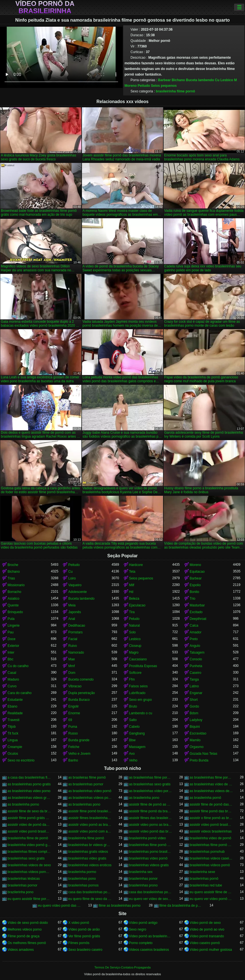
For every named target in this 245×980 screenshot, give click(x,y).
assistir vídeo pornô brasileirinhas (29, 831)
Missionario (16, 585)
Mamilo (195, 740)
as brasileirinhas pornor (86, 784)
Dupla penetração (82, 693)
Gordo (194, 706)
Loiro (72, 578)
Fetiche (74, 747)
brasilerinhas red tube (206, 885)
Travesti (13, 720)
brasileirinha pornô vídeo (147, 838)
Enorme (74, 713)
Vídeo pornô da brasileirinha (45, 7)
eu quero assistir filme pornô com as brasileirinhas (29, 899)
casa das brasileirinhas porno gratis (90, 892)
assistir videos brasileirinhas (211, 831)
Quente (13, 605)
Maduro (13, 679)
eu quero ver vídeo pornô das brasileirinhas (211, 899)
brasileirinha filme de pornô (28, 838)
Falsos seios (138, 686)
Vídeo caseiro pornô (205, 943)
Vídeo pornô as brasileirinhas (151, 936)
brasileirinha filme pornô (175, 91)
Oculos (13, 754)
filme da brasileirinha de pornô (181, 906)
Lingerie (14, 626)
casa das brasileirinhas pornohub (151, 892)
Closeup (135, 646)
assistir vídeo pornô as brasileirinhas (90, 825)
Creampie (15, 747)
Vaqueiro (75, 585)
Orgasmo (197, 747)
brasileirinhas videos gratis (149, 865)
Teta (132, 572)
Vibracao (75, 686)
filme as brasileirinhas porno (119, 906)
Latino (194, 686)
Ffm (132, 679)
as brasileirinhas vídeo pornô (90, 791)
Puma (73, 727)
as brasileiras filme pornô (87, 777)
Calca (194, 626)
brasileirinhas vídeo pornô (148, 858)
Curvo (12, 686)
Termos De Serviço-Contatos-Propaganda (122, 967)
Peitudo (144, 86)
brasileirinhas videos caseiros (211, 858)
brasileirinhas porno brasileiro (151, 852)
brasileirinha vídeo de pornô (210, 838)
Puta (11, 619)
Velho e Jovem (79, 754)
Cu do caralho (18, 666)
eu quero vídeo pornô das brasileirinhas (59, 906)
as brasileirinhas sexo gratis (150, 784)
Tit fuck (13, 733)
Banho (73, 760)
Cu (217, 80)
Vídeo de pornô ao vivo (207, 929)
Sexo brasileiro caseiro (85, 950)
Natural (135, 626)
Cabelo (134, 727)
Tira (132, 612)
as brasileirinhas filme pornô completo (151, 777)
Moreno (131, 86)
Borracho (14, 592)
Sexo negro (138, 929)
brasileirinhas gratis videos (88, 852)
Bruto (133, 706)
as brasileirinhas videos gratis (29, 798)
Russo (73, 733)
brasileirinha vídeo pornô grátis (29, 845)
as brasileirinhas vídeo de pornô (211, 784)
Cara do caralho (20, 693)
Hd (131, 592)
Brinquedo (15, 612)
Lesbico (227, 80)
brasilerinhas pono (82, 879)
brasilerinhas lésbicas (24, 879)
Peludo (134, 619)
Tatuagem (197, 652)
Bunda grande (79, 740)
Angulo (195, 646)
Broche (13, 565)
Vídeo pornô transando (207, 936)
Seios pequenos (164, 86)
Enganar (196, 693)
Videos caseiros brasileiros (149, 950)
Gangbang (137, 733)
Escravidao (198, 733)
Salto (133, 720)
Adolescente (77, 592)
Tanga (194, 679)
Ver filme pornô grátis (84, 936)
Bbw (132, 740)
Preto (194, 639)
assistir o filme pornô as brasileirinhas (211, 818)
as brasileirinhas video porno (29, 791)
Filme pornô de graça (23, 936)
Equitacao (197, 572)
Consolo (196, 659)
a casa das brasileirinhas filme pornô (29, 777)
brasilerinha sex (141, 872)
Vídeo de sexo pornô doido (28, 923)
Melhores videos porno (25, 929)
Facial (73, 639)
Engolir (73, 706)
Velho (133, 760)
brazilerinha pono (20, 892)
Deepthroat (198, 619)
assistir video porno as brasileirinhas (151, 825)
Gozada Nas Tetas (204, 754)
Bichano (178, 80)
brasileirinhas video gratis (87, 858)
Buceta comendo (81, 679)
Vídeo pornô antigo (143, 923)
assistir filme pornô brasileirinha (90, 811)
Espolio (195, 585)
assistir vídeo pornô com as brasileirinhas (90, 831)
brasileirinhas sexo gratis (26, 858)
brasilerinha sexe (202, 872)
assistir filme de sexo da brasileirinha (29, 811)
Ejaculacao (137, 605)
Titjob (12, 727)
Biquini (195, 727)
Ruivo (73, 646)
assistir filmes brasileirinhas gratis (90, 818)
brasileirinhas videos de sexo (29, 865)
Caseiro (195, 673)
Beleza (134, 599)
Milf (132, 585)
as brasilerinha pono (144, 798)
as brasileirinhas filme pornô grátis (211, 777)
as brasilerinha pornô (205, 798)
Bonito (194, 592)
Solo (132, 632)
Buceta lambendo (200, 80)
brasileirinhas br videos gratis (90, 845)
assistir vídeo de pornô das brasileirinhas (29, 825)
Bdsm (194, 713)
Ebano (12, 706)
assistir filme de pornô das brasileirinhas (211, 804)
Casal (12, 673)
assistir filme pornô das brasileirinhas (211, 811)
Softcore (135, 673)
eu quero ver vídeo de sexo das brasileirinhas (151, 899)
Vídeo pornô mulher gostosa (211, 950)
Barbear (164, 80)
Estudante (15, 700)
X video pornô (79, 923)
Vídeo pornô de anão (84, 929)
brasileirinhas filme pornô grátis (211, 845)
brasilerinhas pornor (22, 885)
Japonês (75, 612)
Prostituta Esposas (143, 666)
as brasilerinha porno (23, 804)
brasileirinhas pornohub (207, 852)
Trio (193, 599)
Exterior (13, 646)
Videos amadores (21, 950)
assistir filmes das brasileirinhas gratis (151, 818)
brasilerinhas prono (143, 885)
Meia (72, 605)
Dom (72, 673)
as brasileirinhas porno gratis (29, 784)
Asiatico (13, 599)
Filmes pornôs (79, 943)
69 (70, 720)
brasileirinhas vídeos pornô (210, 865)
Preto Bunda (199, 760)
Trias (11, 578)
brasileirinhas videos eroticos (90, 865)
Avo (132, 754)
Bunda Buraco (79, 700)
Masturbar (197, 605)
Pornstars (75, 632)
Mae (71, 659)
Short (194, 700)
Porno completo (141, 943)
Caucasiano (138, 659)
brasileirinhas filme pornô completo (151, 845)
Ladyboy (196, 720)
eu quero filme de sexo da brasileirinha (90, 899)
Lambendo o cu (141, 713)
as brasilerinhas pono (84, 804)
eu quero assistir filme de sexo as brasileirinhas (211, 892)
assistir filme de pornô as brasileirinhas (151, 804)
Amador (196, 632)
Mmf (71, 666)
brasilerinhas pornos (83, 885)
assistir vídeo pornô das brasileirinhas (151, 831)
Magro (134, 652)
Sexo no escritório (21, 760)
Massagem (137, 747)
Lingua (13, 740)
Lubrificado (137, 693)
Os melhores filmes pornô (27, 943)
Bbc (11, 659)
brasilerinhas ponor (143, 879)
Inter (11, 652)
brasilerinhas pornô (204, 879)
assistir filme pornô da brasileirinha (151, 811)
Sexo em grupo (140, 700)
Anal (72, 619)
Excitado (196, 612)
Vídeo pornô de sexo (205, 923)
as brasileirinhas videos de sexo (211, 791)
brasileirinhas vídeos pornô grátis (29, 872)
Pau (11, 632)
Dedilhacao (77, 626)
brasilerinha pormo (82, 872)
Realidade (15, 713)
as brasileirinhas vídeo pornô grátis (151, 791)
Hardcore (136, 565)
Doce (12, 639)
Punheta (196, 666)
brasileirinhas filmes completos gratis (29, 852)
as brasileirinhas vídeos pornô (90, 798)
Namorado (76, 652)
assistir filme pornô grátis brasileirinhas (29, 818)
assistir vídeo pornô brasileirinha (211, 825)
